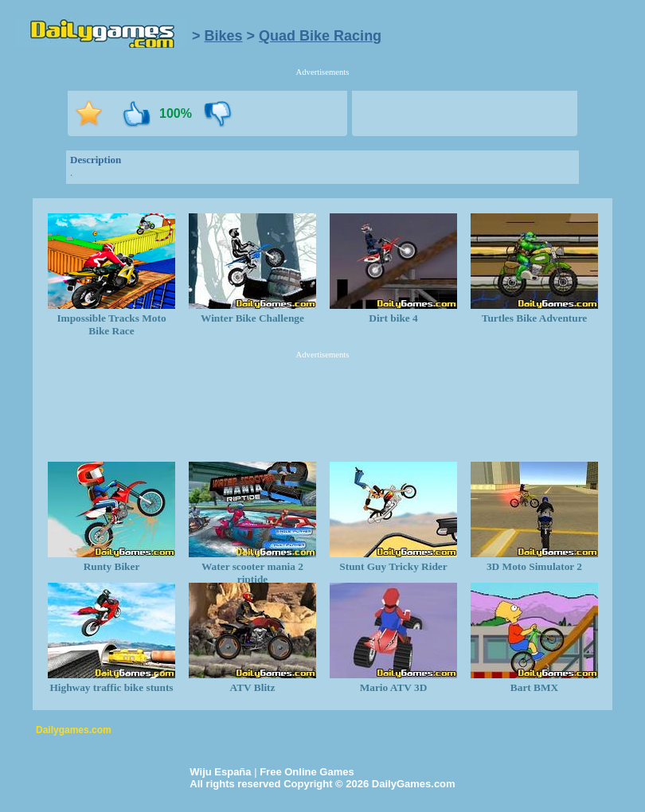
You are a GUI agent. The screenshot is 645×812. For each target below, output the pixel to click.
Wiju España (220, 772)
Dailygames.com (74, 730)
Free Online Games (307, 772)
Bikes (224, 36)
